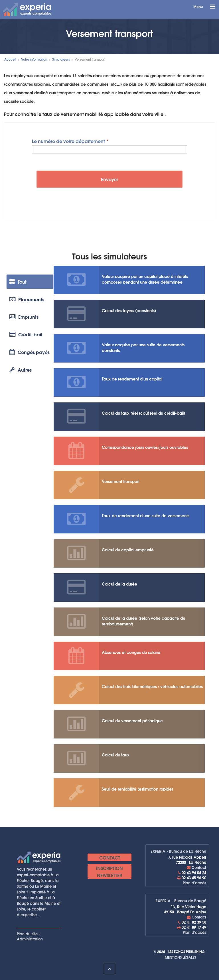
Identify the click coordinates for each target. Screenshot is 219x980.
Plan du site (27, 934)
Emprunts (24, 317)
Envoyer (109, 179)
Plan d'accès (194, 883)
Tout (18, 282)
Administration (30, 939)
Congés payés (30, 352)
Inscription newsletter (109, 871)
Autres (21, 370)
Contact (110, 857)
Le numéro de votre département (68, 141)
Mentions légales (180, 957)
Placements (27, 299)
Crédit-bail (26, 334)
